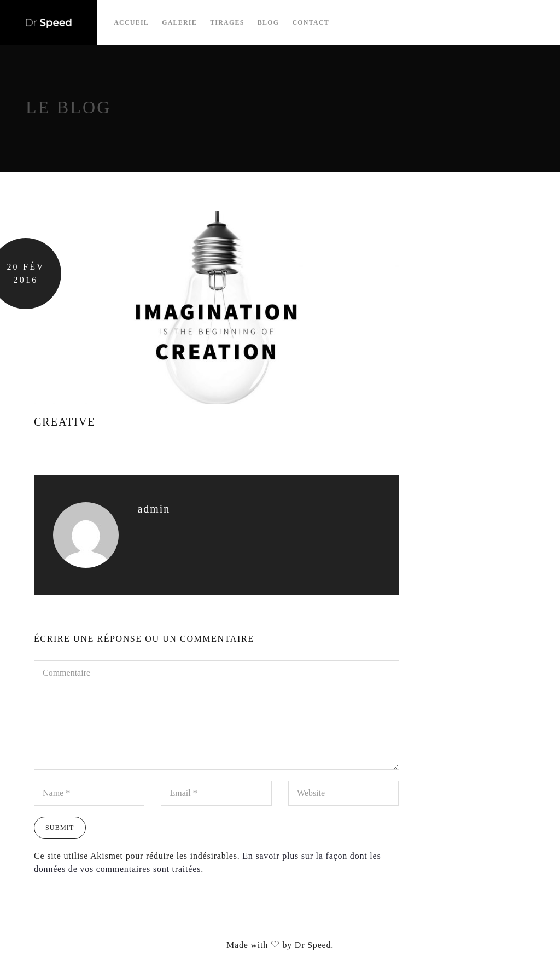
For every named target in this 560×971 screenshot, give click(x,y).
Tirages (227, 22)
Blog (268, 22)
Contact (311, 22)
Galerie (179, 22)
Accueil (131, 22)
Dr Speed (313, 945)
